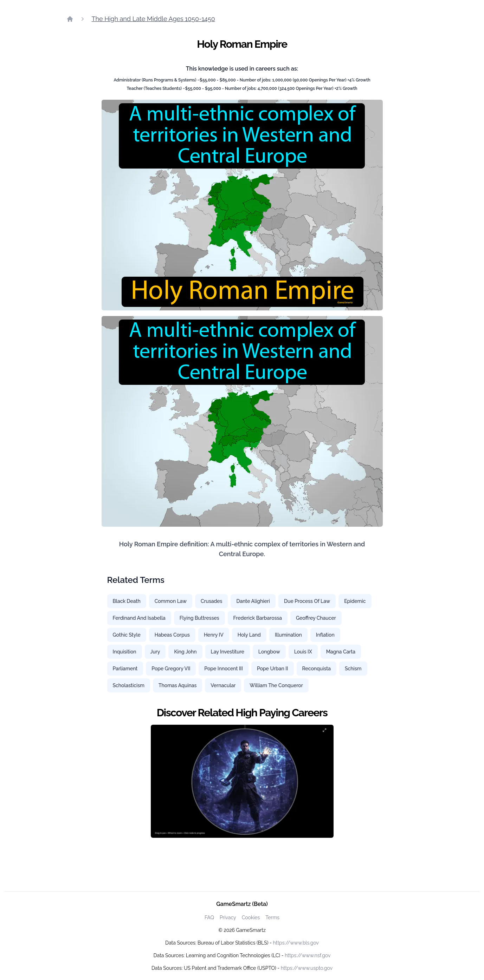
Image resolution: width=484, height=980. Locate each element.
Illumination (288, 635)
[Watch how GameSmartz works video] (242, 781)
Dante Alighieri (253, 601)
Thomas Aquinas (178, 685)
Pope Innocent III (224, 669)
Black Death (127, 601)
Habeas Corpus (172, 635)
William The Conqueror (276, 685)
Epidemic (355, 601)
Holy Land (249, 635)
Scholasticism (129, 685)
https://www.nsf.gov (308, 955)
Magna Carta (341, 652)
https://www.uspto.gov (307, 968)
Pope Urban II (273, 669)
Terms (272, 917)
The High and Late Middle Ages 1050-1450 (153, 19)
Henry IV (214, 635)
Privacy (228, 917)
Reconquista (317, 669)
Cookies (251, 917)
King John (185, 652)
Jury (155, 652)
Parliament (125, 669)
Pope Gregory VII (171, 669)
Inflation (325, 635)
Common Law (171, 601)
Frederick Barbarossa (258, 618)
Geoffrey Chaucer (316, 618)
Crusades (212, 601)
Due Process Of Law (307, 601)
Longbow (269, 652)
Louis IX (303, 652)
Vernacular (223, 685)
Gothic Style (127, 635)
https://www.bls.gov (296, 943)
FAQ (209, 917)
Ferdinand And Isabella (139, 618)
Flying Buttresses (199, 618)
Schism (353, 669)
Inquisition (125, 652)
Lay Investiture (228, 652)
